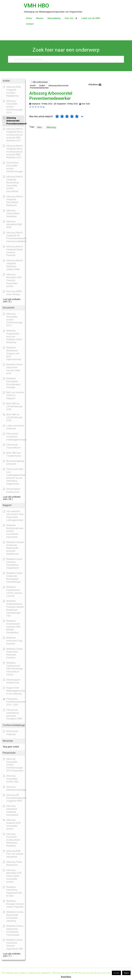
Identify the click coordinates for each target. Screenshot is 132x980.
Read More (66, 977)
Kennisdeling (54, 18)
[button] (95, 85)
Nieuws (40, 18)
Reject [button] (126, 973)
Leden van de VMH (91, 18)
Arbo (39, 127)
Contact (30, 24)
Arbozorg (51, 127)
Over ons (69, 18)
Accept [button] (116, 973)
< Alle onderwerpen (40, 82)
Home (29, 18)
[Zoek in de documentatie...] (65, 59)
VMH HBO (36, 6)
